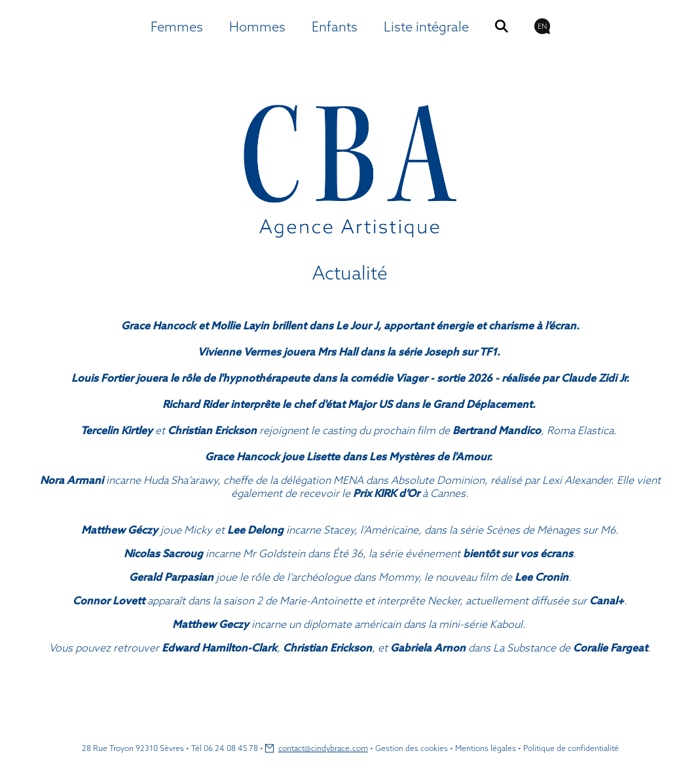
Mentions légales (486, 748)
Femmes (177, 27)
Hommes (257, 27)
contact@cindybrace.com (323, 748)
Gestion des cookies (412, 748)
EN (542, 26)
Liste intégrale (426, 27)
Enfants (335, 27)
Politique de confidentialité (571, 748)
